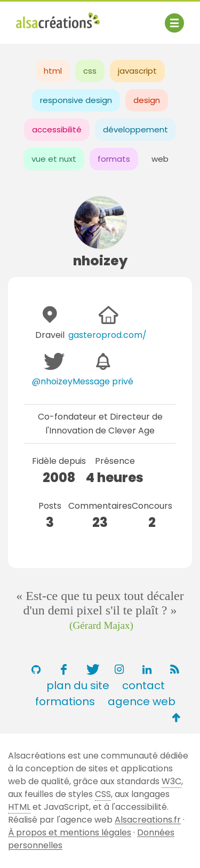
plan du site (78, 685)
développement (135, 129)
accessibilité (57, 129)
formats (114, 159)
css (90, 71)
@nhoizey (52, 381)
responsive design (76, 100)
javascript (137, 71)
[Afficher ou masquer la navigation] (174, 23)
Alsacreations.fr (148, 820)
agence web (142, 701)
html (53, 71)
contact (143, 685)
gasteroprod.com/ (107, 335)
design (147, 100)
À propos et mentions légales (70, 833)
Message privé (103, 381)
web (160, 159)
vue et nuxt (54, 159)
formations (65, 701)
